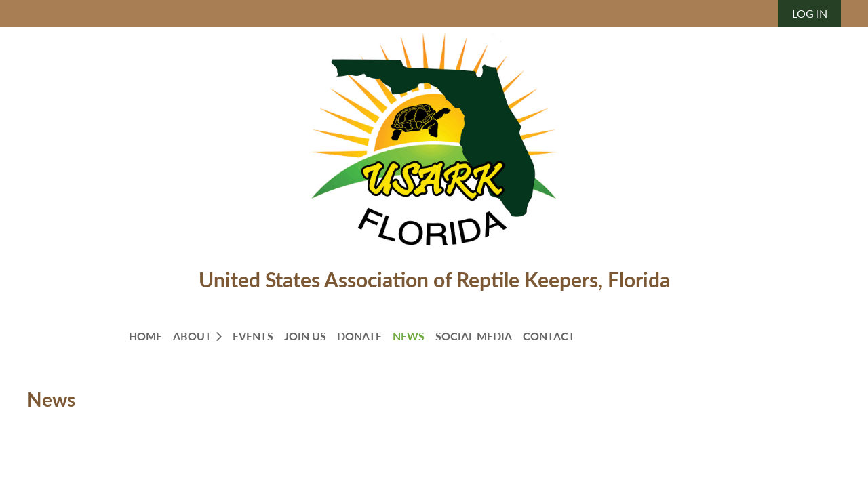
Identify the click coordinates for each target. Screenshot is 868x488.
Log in (810, 13)
